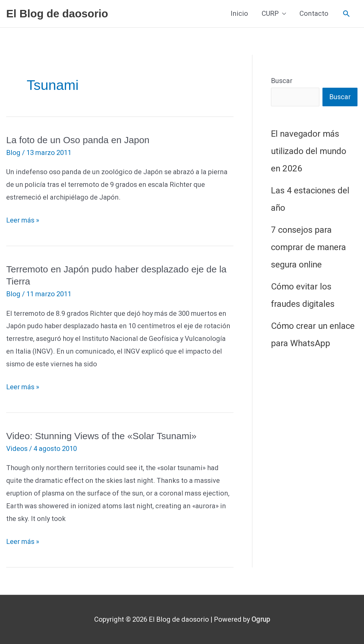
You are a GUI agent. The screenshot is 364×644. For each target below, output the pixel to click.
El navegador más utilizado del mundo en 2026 (309, 151)
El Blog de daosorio (57, 13)
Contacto (314, 13)
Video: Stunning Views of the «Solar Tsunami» (101, 436)
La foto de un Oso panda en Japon (78, 140)
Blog (13, 153)
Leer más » (23, 221)
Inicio (239, 13)
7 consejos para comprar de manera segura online (309, 247)
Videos (17, 449)
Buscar (282, 81)
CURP (270, 13)
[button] (346, 14)
